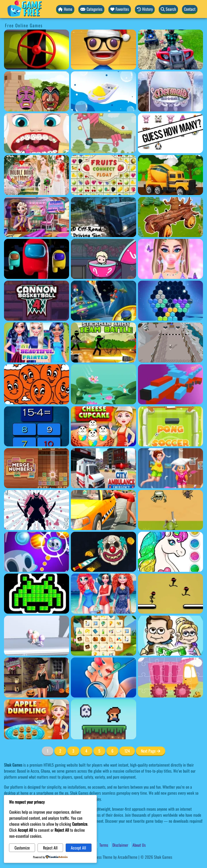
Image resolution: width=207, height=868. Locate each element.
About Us (139, 845)
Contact (190, 9)
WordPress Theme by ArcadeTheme (112, 857)
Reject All (50, 848)
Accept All (78, 848)
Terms (104, 845)
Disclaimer (120, 845)
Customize (22, 848)
